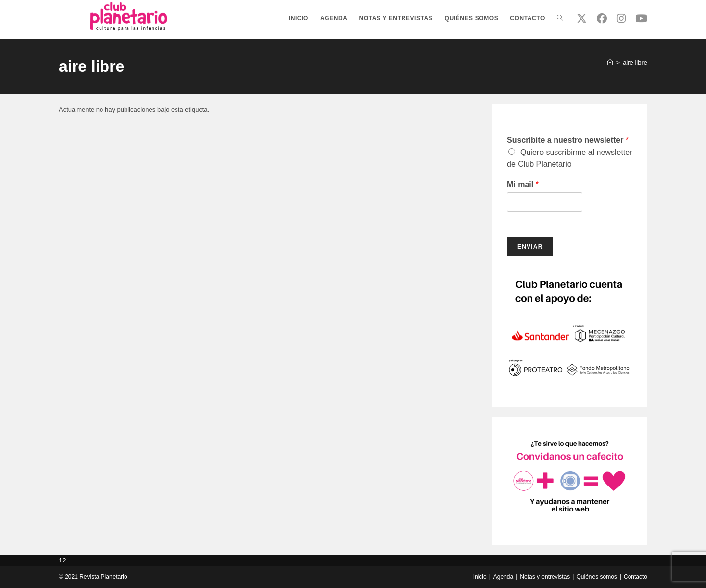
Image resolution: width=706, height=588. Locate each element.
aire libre (635, 63)
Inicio (480, 577)
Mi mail (523, 185)
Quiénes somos (596, 577)
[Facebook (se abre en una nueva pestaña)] (602, 18)
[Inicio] (610, 63)
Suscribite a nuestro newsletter (568, 140)
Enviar (530, 247)
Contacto (635, 577)
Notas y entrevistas (545, 577)
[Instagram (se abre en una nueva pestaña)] (621, 18)
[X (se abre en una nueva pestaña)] (582, 18)
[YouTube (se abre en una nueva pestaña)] (641, 18)
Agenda (503, 577)
